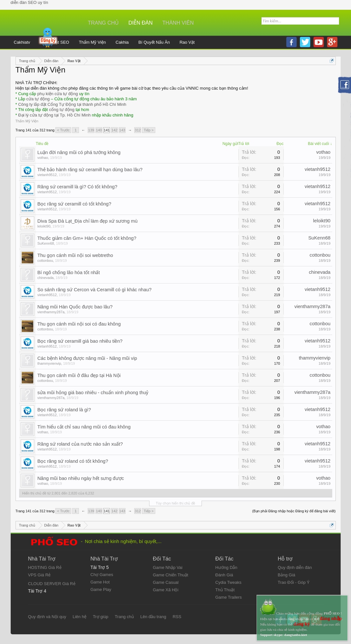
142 (115, 130)
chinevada (46, 278)
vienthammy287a (51, 312)
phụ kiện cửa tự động (58, 94)
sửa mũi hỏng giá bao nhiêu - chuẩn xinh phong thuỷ (93, 393)
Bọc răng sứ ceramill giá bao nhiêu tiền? (80, 341)
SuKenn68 (46, 243)
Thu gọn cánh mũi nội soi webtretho (75, 255)
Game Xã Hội (166, 590)
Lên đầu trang (153, 617)
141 (107, 130)
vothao (43, 158)
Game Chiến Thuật (171, 575)
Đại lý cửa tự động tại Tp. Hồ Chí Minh (54, 115)
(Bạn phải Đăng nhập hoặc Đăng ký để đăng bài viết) (294, 511)
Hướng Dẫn (226, 567)
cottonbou (45, 261)
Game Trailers (229, 597)
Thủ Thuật (225, 590)
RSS (177, 617)
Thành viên (178, 23)
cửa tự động (38, 99)
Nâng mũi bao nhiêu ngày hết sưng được (81, 478)
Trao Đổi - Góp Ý (294, 582)
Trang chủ (104, 23)
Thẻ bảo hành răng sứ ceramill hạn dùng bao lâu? (90, 170)
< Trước (63, 130)
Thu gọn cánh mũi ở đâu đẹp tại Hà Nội (79, 375)
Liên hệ (79, 617)
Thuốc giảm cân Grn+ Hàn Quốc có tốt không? (87, 238)
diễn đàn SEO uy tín (29, 2)
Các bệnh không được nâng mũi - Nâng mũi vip (87, 358)
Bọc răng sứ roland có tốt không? (73, 461)
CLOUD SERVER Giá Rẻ (52, 584)
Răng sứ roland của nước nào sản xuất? (80, 444)
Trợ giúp (101, 617)
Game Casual (166, 582)
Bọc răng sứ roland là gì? (64, 410)
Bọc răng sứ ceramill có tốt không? (74, 204)
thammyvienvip (49, 363)
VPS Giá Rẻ (39, 575)
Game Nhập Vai (168, 567)
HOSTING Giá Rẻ (45, 567)
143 (122, 130)
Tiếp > (148, 130)
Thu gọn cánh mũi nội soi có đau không (79, 324)
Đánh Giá (224, 575)
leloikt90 (44, 226)
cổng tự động (62, 110)
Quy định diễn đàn (295, 567)
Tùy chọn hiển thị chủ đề (176, 503)
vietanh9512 (47, 175)
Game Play (101, 589)
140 (99, 130)
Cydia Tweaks (229, 582)
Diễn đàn (141, 23)
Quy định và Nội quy (47, 617)
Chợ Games (102, 575)
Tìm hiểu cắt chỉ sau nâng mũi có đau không (84, 427)
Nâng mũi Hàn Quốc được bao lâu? (75, 307)
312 (138, 130)
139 (91, 130)
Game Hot (100, 582)
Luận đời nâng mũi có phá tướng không (79, 152)
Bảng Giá (287, 575)
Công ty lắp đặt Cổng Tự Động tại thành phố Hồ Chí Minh (72, 104)
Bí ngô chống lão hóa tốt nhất (69, 272)
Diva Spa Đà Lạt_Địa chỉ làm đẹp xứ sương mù (88, 221)
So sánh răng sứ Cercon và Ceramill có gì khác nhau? (95, 290)
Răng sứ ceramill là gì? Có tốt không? (77, 187)
